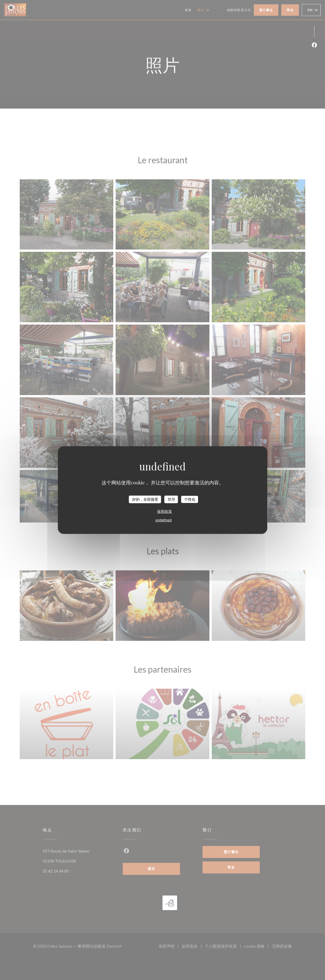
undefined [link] (164, 520)
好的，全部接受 (145, 499)
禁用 (171, 499)
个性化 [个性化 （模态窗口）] (190, 499)
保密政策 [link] (165, 511)
